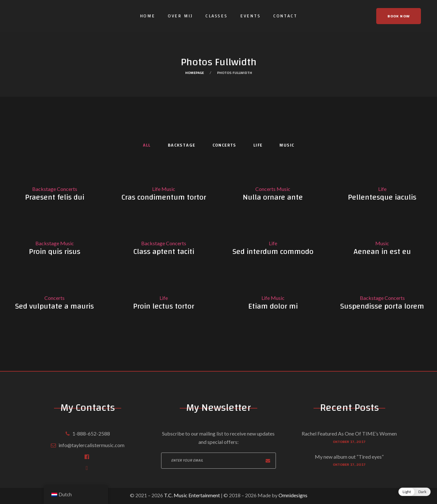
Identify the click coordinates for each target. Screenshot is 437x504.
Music (287, 145)
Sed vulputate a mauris (55, 306)
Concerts (224, 145)
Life (258, 145)
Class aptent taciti (164, 252)
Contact (285, 16)
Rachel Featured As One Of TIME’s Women (349, 433)
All (147, 145)
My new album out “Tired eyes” (349, 457)
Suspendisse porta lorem (382, 306)
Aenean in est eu (382, 252)
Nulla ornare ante (273, 197)
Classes (217, 16)
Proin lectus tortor (164, 306)
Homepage (195, 73)
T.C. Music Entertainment (191, 495)
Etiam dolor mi (273, 306)
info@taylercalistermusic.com (91, 445)
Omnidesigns (293, 495)
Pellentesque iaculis (382, 197)
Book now (399, 16)
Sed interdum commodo (273, 252)
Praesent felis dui (55, 197)
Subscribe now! (268, 461)
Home (148, 16)
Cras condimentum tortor (164, 197)
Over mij (180, 16)
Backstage (182, 145)
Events (250, 16)
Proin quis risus (55, 252)
